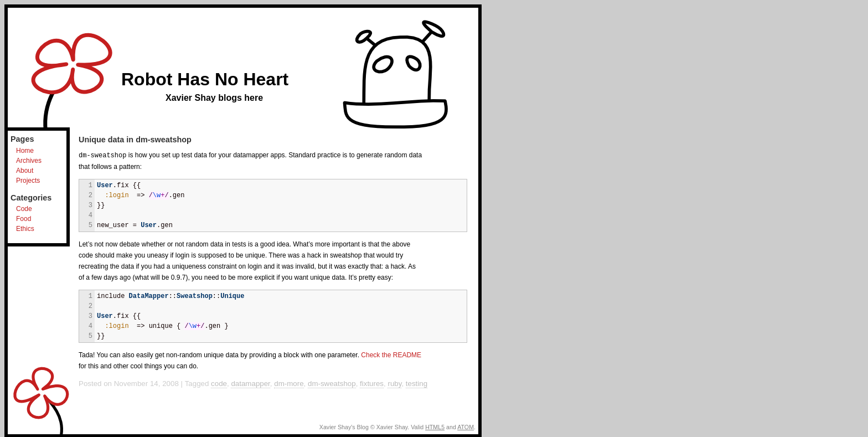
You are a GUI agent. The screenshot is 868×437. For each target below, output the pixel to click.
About (25, 171)
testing (417, 383)
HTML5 (435, 426)
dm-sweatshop (332, 383)
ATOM (466, 426)
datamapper (250, 383)
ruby (394, 383)
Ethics (25, 229)
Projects (28, 181)
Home (25, 151)
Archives (29, 161)
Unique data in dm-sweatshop (135, 140)
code (219, 383)
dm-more (289, 383)
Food (24, 219)
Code (24, 209)
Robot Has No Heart (205, 79)
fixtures (372, 383)
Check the (391, 354)
